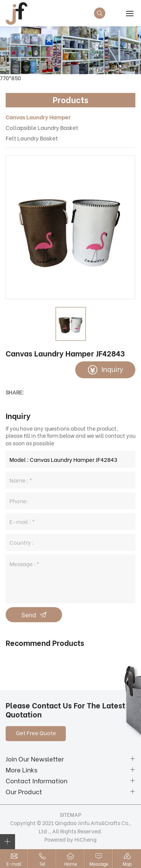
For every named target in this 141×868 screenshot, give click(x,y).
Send (29, 614)
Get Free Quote (36, 732)
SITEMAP (70, 814)
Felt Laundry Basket (32, 138)
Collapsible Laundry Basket (42, 127)
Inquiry (112, 369)
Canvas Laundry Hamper (38, 117)
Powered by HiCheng (70, 839)
